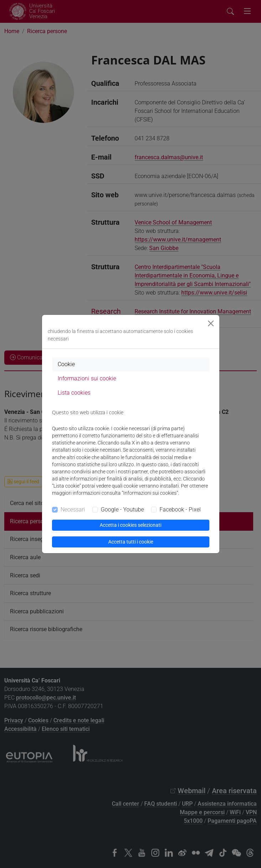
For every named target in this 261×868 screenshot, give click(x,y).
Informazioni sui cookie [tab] (87, 378)
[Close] (211, 323)
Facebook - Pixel (180, 510)
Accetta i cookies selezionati (130, 525)
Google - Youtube (122, 510)
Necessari (73, 510)
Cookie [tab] (66, 364)
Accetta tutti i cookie (131, 542)
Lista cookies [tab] (74, 393)
